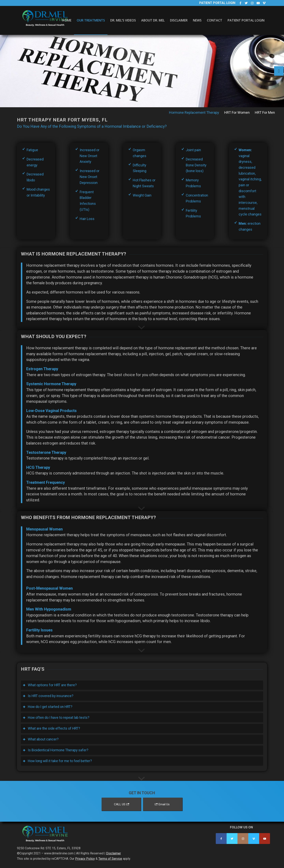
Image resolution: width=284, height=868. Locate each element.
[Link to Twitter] (246, 3)
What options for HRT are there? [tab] (50, 685)
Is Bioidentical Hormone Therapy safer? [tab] (56, 750)
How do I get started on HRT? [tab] (48, 707)
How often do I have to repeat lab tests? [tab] (56, 718)
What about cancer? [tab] (41, 739)
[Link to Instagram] (252, 3)
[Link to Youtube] (258, 3)
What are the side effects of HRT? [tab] (51, 728)
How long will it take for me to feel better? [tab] (57, 761)
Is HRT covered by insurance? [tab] (48, 696)
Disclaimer (114, 853)
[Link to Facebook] (240, 3)
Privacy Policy (85, 859)
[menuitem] (67, 20)
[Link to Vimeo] (264, 3)
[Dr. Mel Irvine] (47, 24)
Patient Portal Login (217, 3)
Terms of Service (110, 859)
